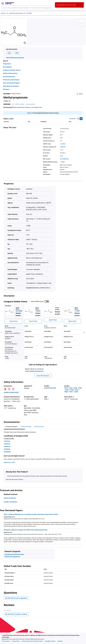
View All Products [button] (43, 376)
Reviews (6, 89)
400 (31, 194)
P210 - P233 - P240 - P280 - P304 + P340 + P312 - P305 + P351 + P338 (73, 390)
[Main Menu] (3, 3)
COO (17, 53)
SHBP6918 (7, 446)
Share (80, 94)
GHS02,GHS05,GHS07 (11, 392)
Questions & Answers (11, 86)
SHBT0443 (7, 441)
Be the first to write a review (17, 615)
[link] (6, 641)
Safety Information (10, 73)
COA (9, 53)
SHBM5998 (7, 452)
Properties (7, 64)
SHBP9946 (7, 449)
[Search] (82, 8)
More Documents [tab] (39, 427)
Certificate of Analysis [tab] (11, 427)
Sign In (29, 113)
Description (7, 67)
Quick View (14, 321)
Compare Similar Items (12, 70)
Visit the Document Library (14, 479)
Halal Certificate (10, 498)
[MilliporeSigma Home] (10, 3)
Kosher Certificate (10, 502)
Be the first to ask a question (16, 598)
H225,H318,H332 (50, 388)
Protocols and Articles (11, 80)
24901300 (63, 147)
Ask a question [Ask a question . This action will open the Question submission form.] (31, 104)
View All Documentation (15, 58)
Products (3, 13)
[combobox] (43, 8)
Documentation (9, 77)
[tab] (5, 13)
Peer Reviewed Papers (11, 83)
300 (27, 194)
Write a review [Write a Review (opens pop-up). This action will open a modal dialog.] (20, 104)
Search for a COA (9, 462)
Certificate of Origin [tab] (26, 427)
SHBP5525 (7, 444)
